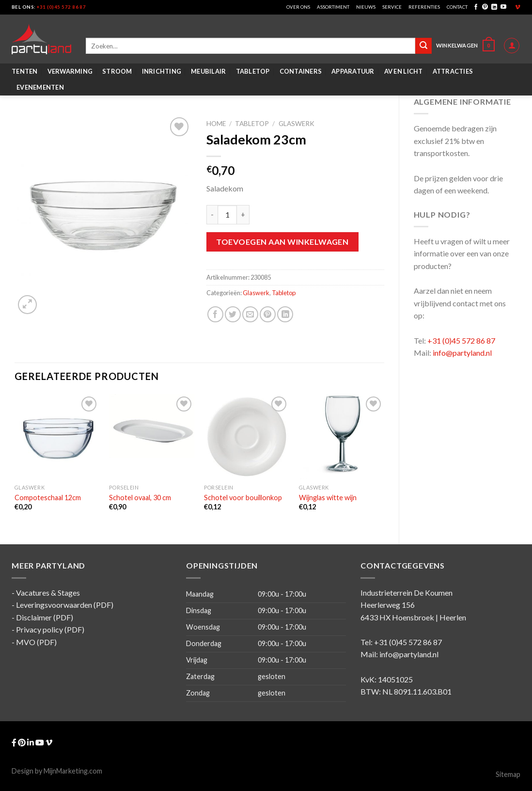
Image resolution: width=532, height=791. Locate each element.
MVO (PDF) (36, 642)
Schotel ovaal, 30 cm (140, 498)
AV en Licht (404, 71)
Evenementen (40, 87)
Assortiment (333, 7)
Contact (457, 7)
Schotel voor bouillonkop (243, 498)
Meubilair (208, 71)
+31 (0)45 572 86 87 (61, 7)
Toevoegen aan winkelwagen (282, 242)
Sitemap (508, 774)
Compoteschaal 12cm (48, 498)
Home (216, 124)
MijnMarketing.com (73, 771)
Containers (301, 71)
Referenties (424, 7)
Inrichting (162, 71)
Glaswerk (297, 124)
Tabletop (253, 71)
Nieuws (366, 7)
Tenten (25, 71)
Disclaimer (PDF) (45, 617)
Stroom (117, 71)
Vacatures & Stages (48, 593)
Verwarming (70, 71)
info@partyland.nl (462, 353)
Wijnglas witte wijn (328, 498)
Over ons (298, 7)
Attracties (453, 71)
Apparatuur (353, 71)
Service (392, 7)
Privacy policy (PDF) (50, 629)
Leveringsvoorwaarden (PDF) (65, 605)
